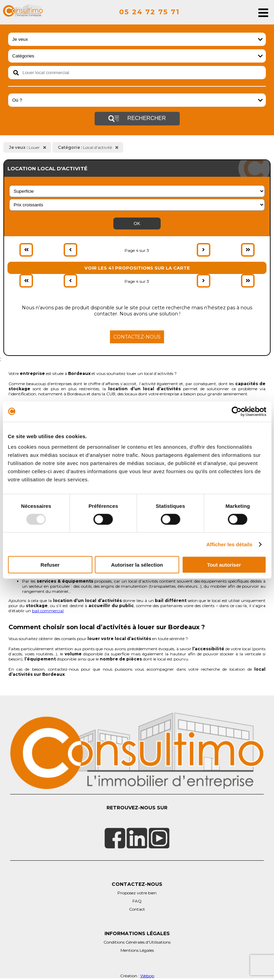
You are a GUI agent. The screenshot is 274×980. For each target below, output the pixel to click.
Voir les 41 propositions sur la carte (137, 268)
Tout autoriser (224, 565)
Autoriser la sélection (137, 565)
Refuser (50, 565)
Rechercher (137, 119)
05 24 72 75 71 (149, 12)
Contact (137, 909)
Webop (147, 976)
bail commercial (48, 611)
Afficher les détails (229, 544)
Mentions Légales (137, 950)
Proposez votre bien (137, 893)
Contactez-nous (137, 337)
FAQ (137, 901)
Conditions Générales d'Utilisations (137, 942)
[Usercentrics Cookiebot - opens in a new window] (236, 411)
